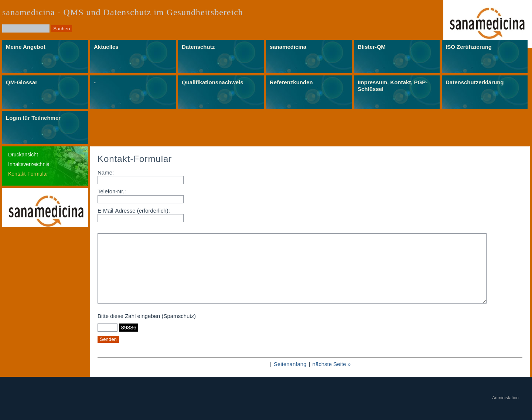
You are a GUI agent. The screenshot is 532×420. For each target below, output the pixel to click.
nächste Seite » (332, 364)
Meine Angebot (26, 47)
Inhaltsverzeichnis (29, 164)
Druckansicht (23, 155)
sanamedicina (288, 47)
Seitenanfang (290, 364)
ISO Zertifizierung (469, 47)
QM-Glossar (22, 82)
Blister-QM (372, 47)
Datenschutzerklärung (475, 82)
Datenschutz (198, 47)
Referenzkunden (291, 82)
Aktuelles (106, 47)
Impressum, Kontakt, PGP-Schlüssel (393, 86)
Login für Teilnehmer (33, 118)
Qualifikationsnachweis (213, 82)
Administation (505, 398)
